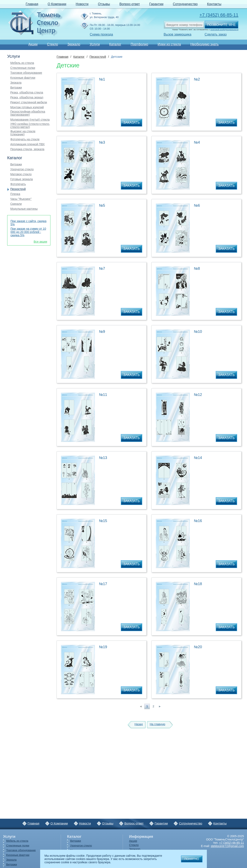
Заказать (132, 123)
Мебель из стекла (22, 63)
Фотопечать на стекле (25, 139)
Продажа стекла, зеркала (27, 149)
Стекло (52, 44)
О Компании (57, 4)
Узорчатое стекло (22, 169)
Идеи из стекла (169, 44)
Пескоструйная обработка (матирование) (28, 113)
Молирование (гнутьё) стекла (30, 120)
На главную (157, 724)
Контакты (214, 4)
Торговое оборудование (26, 73)
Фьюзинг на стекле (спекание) (23, 133)
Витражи (16, 88)
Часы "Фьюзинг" (21, 199)
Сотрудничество (185, 4)
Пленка (15, 194)
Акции (33, 44)
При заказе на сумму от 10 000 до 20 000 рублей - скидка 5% (28, 232)
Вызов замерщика (178, 34)
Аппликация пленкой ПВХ (27, 144)
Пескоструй (18, 189)
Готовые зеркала (22, 179)
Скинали (16, 204)
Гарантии (156, 4)
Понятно (192, 859)
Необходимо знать (204, 44)
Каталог (115, 44)
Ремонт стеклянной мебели (29, 102)
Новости (82, 4)
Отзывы (104, 4)
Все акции (40, 242)
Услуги (95, 44)
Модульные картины (24, 209)
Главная (32, 4)
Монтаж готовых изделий (27, 107)
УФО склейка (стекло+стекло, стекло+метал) (30, 126)
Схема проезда (101, 34)
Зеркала (16, 83)
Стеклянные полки (23, 68)
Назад (139, 724)
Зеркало (74, 44)
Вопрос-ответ (130, 4)
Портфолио (139, 44)
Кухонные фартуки (23, 78)
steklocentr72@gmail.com (227, 846)
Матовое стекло (21, 174)
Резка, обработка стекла (27, 93)
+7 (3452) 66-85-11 (219, 15)
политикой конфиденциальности (224, 30)
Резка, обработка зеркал (27, 97)
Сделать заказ (216, 34)
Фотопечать (18, 184)
